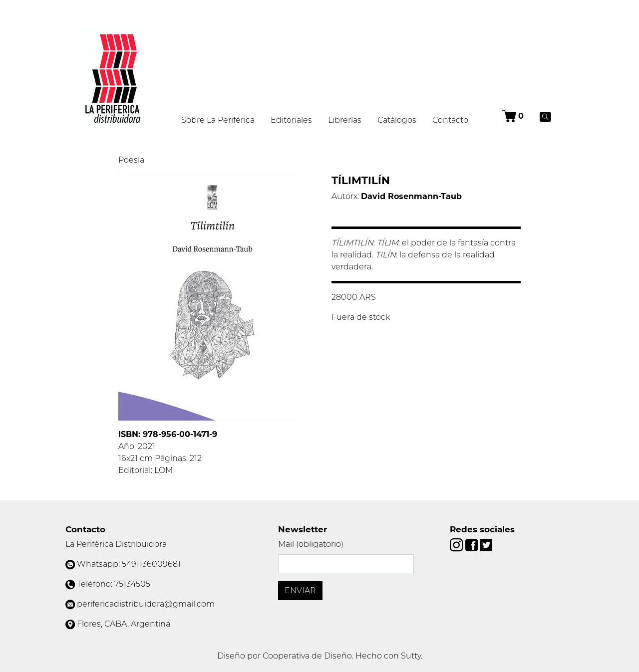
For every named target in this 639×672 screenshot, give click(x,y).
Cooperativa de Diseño (307, 656)
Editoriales (291, 120)
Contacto (450, 120)
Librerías (345, 120)
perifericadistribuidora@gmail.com (146, 604)
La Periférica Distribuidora (116, 544)
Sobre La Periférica (218, 120)
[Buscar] (545, 116)
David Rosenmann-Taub (411, 196)
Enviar (300, 590)
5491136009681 (151, 564)
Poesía (131, 160)
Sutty (411, 656)
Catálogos (397, 120)
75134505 (132, 584)
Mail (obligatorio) (311, 544)
